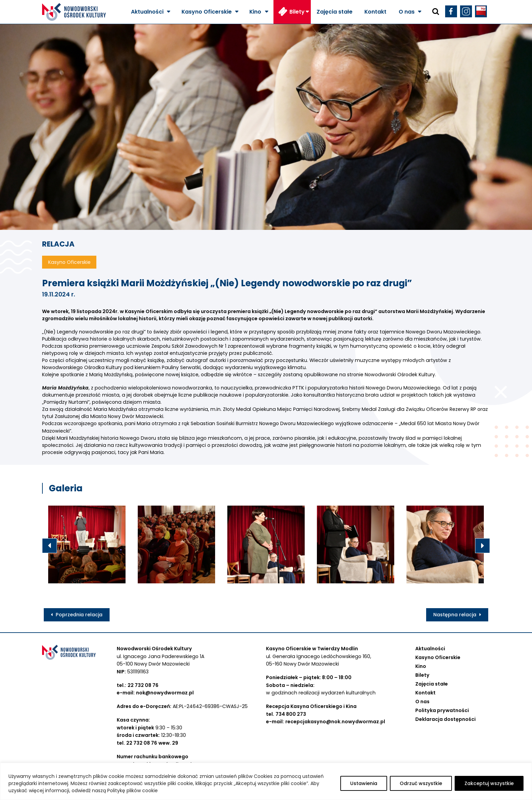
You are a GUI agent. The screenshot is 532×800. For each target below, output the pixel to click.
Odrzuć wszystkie (421, 783)
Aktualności (147, 12)
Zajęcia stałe (335, 12)
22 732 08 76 (143, 685)
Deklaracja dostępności (445, 719)
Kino (255, 12)
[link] (400, 375)
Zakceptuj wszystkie (489, 783)
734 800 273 (291, 714)
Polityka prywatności (442, 710)
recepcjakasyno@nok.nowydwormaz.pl (335, 722)
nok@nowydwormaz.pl (165, 693)
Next (482, 546)
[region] (266, 781)
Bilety (297, 12)
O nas (407, 12)
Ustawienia (364, 783)
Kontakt (375, 12)
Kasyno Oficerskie (207, 12)
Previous (50, 546)
